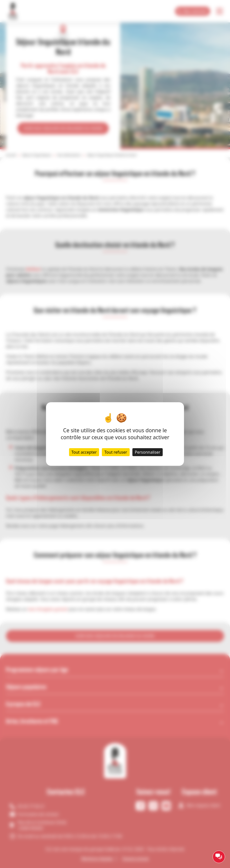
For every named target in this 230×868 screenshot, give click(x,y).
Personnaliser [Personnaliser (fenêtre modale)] (148, 452)
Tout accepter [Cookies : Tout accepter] (84, 452)
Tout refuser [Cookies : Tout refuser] (116, 452)
